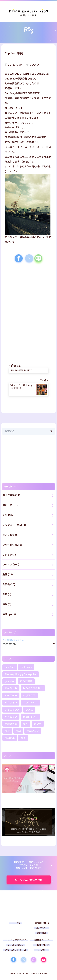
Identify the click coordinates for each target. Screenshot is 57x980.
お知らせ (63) (10, 505)
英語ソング (33, 731)
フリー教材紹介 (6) (13, 545)
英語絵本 (10, 738)
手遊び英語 (11, 724)
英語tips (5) (9, 614)
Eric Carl (10, 667)
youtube (9, 681)
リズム (29, 710)
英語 (18, 731)
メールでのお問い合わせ (33, 880)
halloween (26, 667)
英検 (7, 731)
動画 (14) (8, 574)
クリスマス (29, 695)
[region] (29, 291)
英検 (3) (7, 604)
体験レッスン (30, 717)
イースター (11, 695)
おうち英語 (26, 681)
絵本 (26, 724)
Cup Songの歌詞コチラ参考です (22, 93)
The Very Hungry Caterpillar (21, 674)
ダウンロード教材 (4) (14, 525)
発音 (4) (7, 594)
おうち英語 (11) (11, 495)
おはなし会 (11, 688)
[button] (54, 11)
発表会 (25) (9, 584)
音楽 (23, 738)
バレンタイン (30, 702)
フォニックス (12, 710)
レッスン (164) (11, 565)
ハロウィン (11, 702)
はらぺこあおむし (33, 688)
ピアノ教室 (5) (10, 535)
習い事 (38, 724)
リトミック (11, 717)
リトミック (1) (10, 555)
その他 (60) (9, 515)
